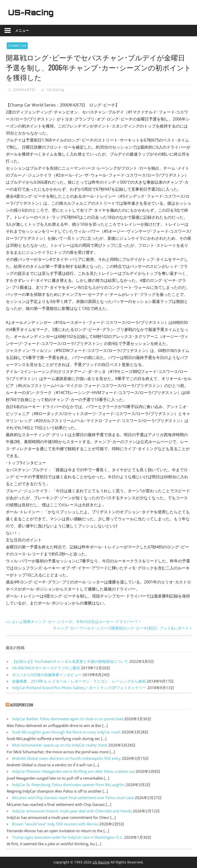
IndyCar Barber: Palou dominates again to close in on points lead (68, 719)
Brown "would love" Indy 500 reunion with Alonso (55, 824)
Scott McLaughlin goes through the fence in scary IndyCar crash (66, 732)
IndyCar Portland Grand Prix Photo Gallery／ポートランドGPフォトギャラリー (79, 688)
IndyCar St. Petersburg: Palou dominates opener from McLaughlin (68, 785)
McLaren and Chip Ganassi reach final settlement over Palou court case (73, 798)
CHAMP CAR (17, 46)
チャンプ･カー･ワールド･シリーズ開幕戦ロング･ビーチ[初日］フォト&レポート (121, 628)
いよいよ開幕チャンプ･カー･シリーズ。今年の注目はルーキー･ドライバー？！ (75, 622)
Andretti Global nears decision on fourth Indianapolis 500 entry (66, 758)
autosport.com (22, 705)
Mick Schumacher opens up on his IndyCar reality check (60, 745)
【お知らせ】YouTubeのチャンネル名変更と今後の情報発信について (70, 661)
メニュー (22, 30)
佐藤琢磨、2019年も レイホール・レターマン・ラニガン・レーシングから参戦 (79, 681)
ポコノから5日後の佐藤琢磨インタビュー (47, 675)
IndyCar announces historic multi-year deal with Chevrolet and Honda (72, 811)
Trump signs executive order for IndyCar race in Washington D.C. (68, 837)
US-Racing (32, 12)
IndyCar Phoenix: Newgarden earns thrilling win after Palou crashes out (73, 771)
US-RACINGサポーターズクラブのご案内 (46, 668)
